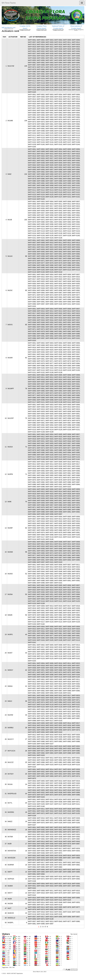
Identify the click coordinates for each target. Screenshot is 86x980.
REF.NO (23, 37)
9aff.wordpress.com (9, 28)
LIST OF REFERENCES (37, 37)
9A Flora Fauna (9, 3)
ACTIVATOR (13, 37)
